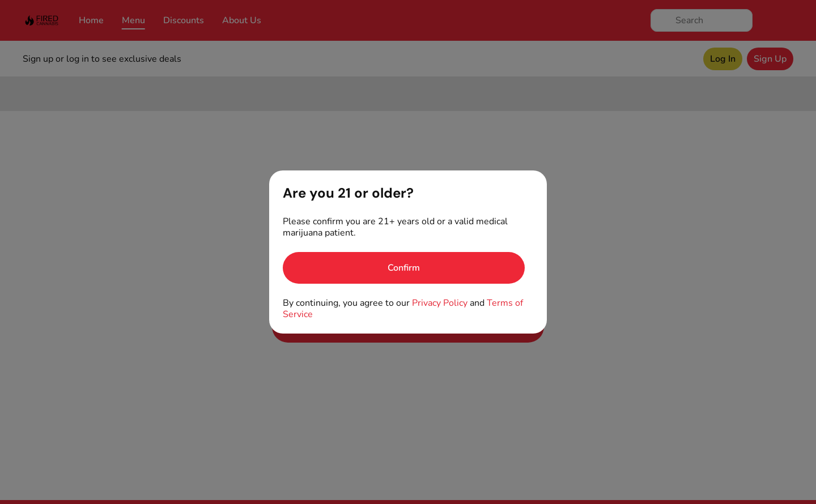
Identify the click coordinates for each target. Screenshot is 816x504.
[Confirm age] (404, 268)
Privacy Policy (440, 303)
